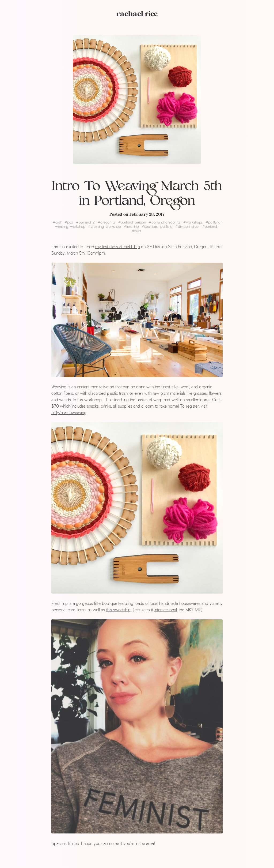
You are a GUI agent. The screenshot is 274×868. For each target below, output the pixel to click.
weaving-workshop (105, 226)
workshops (193, 222)
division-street (188, 226)
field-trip (132, 226)
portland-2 (86, 222)
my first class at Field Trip (118, 246)
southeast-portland (157, 226)
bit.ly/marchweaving (69, 412)
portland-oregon (133, 222)
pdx (69, 222)
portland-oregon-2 (165, 222)
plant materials (173, 393)
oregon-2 (107, 222)
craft (58, 222)
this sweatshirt (118, 610)
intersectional (166, 610)
